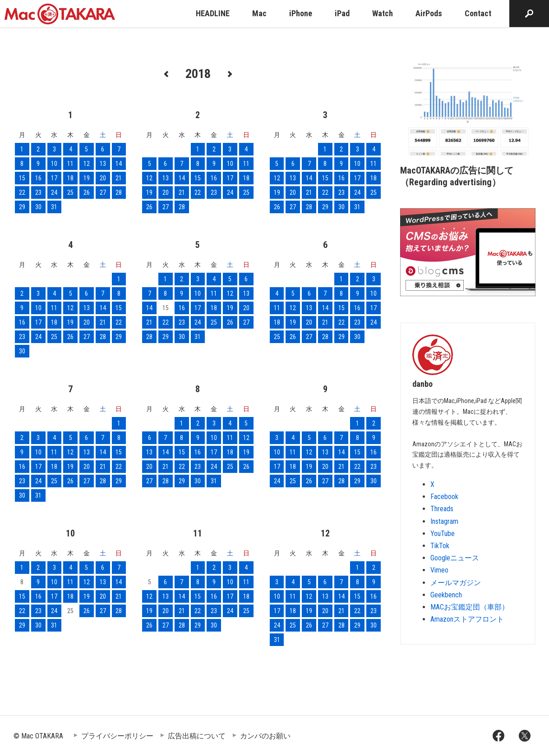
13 (103, 164)
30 (38, 207)
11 (70, 164)
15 (22, 178)
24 (54, 192)
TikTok (440, 546)
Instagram (444, 521)
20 (103, 178)
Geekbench (446, 595)
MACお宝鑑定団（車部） (470, 607)
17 (54, 178)
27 (103, 192)
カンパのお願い (265, 736)
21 (119, 178)
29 (22, 207)
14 (119, 164)
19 (87, 178)
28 (119, 192)
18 (70, 178)
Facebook (444, 497)
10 (54, 164)
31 (54, 207)
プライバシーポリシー (117, 736)
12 (87, 164)
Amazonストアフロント (467, 619)
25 (70, 192)
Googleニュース (455, 558)
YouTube (443, 534)
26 (87, 192)
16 (38, 178)
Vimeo (439, 570)
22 (22, 192)
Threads (442, 509)
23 (38, 192)
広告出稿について (197, 736)
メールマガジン (456, 583)
